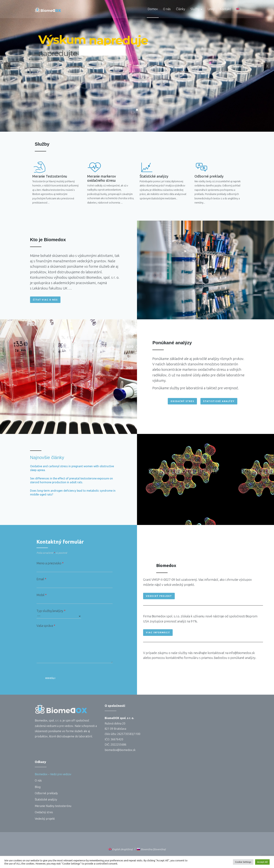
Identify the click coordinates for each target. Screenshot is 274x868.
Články (181, 9)
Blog (38, 787)
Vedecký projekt (45, 819)
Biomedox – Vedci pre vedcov (53, 774)
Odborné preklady (251, 176)
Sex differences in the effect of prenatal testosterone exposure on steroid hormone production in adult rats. (71, 480)
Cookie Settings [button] (243, 862)
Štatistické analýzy (188, 176)
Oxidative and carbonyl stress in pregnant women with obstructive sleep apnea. (72, 468)
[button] (45, 300)
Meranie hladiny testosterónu (53, 806)
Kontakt (225, 9)
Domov (153, 9)
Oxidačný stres (44, 812)
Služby (195, 9)
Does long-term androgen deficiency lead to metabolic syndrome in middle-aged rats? (73, 493)
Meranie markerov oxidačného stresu (67, 178)
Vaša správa (75, 644)
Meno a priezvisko (75, 567)
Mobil (75, 598)
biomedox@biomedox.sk (120, 750)
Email (75, 583)
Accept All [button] (262, 862)
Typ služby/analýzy (59, 614)
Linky (211, 9)
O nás (167, 9)
